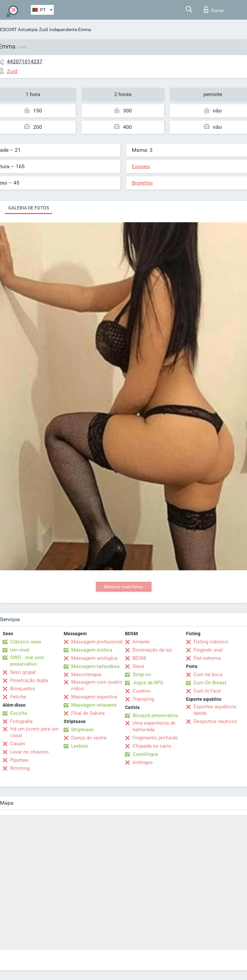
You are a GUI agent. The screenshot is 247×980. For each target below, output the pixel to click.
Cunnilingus (145, 754)
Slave (138, 666)
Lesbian (80, 746)
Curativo (142, 691)
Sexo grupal (23, 672)
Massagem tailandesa (95, 666)
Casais (18, 744)
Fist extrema (207, 658)
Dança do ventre (89, 738)
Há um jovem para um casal (34, 732)
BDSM (139, 658)
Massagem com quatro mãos (97, 685)
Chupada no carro (152, 746)
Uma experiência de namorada (154, 726)
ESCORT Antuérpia (19, 29)
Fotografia (21, 721)
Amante (141, 642)
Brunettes (142, 183)
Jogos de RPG (148, 683)
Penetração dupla (29, 680)
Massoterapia (86, 675)
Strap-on (142, 675)
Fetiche (18, 697)
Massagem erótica (92, 650)
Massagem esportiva (94, 697)
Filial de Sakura (88, 713)
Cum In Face (207, 691)
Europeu (141, 167)
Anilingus (143, 762)
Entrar (214, 10)
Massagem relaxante (94, 705)
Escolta (19, 713)
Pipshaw (19, 760)
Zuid (43, 29)
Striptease (82, 730)
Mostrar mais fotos (123, 587)
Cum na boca (208, 675)
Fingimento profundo (155, 738)
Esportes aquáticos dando (215, 710)
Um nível (20, 650)
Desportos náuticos (215, 721)
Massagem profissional (97, 642)
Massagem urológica (94, 658)
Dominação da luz (152, 650)
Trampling (143, 699)
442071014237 (25, 61)
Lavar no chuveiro (30, 752)
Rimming (20, 768)
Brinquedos (23, 689)
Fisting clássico (211, 642)
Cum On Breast (210, 683)
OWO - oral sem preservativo (27, 661)
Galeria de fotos (29, 208)
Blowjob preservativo (155, 715)
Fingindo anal (208, 650)
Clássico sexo (26, 642)
